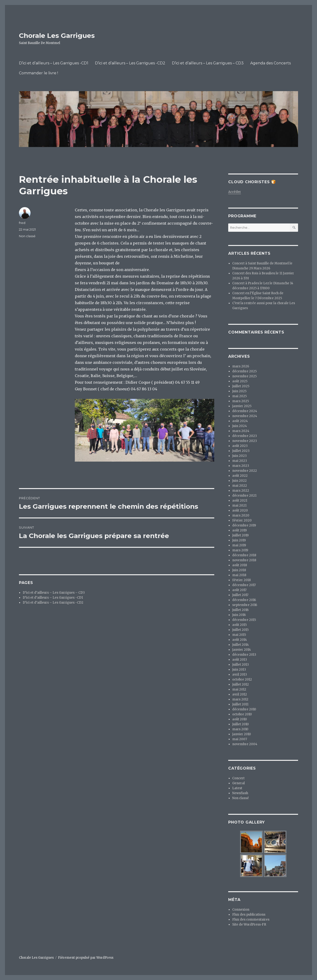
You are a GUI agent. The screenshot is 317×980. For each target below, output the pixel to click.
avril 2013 (240, 675)
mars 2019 (240, 550)
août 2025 (240, 381)
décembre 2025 (244, 371)
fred (22, 223)
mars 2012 (240, 699)
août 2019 (239, 530)
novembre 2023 (245, 441)
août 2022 (240, 476)
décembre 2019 (244, 525)
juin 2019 (239, 540)
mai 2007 (240, 739)
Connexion (241, 910)
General (239, 783)
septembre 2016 (245, 605)
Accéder (235, 192)
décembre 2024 (245, 411)
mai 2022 (240, 486)
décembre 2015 (244, 620)
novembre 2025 (244, 376)
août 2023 (240, 446)
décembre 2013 (244, 655)
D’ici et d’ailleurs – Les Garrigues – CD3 (208, 63)
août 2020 (240, 510)
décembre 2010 (244, 709)
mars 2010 (240, 729)
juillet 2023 (241, 451)
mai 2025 (239, 396)
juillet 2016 (240, 610)
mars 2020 (241, 515)
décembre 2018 (244, 555)
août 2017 (239, 590)
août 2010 (240, 719)
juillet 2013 (241, 665)
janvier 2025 (242, 406)
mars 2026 (241, 366)
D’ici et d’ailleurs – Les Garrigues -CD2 (130, 63)
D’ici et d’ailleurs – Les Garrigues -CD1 (54, 63)
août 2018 (240, 565)
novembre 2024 (245, 416)
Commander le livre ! (38, 73)
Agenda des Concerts (270, 63)
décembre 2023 (245, 436)
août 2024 (240, 421)
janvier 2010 (242, 734)
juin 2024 (240, 426)
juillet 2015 (240, 630)
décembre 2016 (244, 600)
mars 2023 (241, 466)
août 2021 (240, 501)
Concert (238, 778)
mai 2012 (239, 689)
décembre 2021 (244, 496)
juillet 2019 (240, 535)
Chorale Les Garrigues (57, 36)
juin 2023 (239, 456)
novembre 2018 (244, 560)
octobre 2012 (242, 679)
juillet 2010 (241, 724)
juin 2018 (239, 570)
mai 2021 (239, 506)
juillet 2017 (240, 595)
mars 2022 (241, 491)
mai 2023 (240, 461)
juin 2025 (239, 391)
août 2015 (239, 625)
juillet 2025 (241, 386)
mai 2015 (239, 635)
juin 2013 (239, 670)
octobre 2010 (242, 714)
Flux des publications (249, 915)
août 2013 (240, 660)
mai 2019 (239, 545)
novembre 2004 (245, 744)
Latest (237, 788)
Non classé (27, 236)
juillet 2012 (241, 684)
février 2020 (242, 520)
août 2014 (240, 640)
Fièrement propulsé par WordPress (86, 958)
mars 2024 (241, 431)
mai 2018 (239, 575)
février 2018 (241, 580)
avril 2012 (240, 694)
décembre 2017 (244, 585)
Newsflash (240, 793)
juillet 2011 (240, 704)
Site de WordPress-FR (249, 924)
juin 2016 (239, 615)
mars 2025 (241, 401)
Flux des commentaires (251, 920)
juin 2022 (239, 481)
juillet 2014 (241, 645)
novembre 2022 (245, 471)
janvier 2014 (242, 650)
